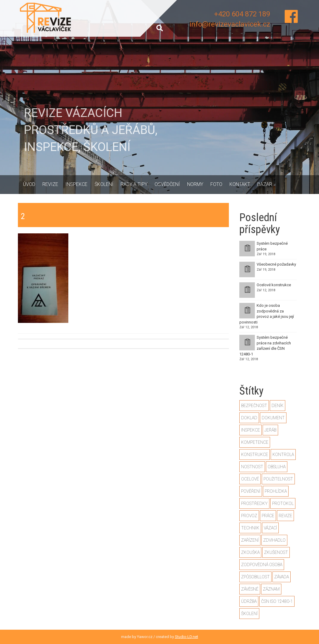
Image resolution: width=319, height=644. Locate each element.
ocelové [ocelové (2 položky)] (250, 479)
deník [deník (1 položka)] (278, 406)
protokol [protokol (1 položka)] (283, 503)
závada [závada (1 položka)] (282, 577)
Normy (195, 184)
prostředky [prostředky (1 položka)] (254, 503)
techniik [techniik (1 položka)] (250, 528)
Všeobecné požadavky (276, 264)
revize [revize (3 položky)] (285, 516)
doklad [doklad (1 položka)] (249, 418)
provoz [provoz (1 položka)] (249, 516)
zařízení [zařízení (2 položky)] (250, 540)
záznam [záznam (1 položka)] (271, 589)
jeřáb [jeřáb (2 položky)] (270, 430)
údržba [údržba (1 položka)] (249, 601)
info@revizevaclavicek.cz (230, 24)
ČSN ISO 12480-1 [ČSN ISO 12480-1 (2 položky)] (277, 601)
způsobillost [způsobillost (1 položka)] (255, 577)
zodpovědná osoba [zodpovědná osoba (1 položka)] (262, 565)
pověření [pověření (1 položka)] (251, 491)
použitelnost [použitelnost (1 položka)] (278, 479)
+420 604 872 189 (242, 14)
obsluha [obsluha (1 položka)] (277, 467)
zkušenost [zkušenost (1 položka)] (276, 552)
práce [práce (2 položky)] (268, 516)
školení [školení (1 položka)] (249, 614)
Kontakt (240, 184)
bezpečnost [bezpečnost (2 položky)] (254, 406)
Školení (104, 184)
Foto (216, 184)
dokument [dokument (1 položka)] (273, 418)
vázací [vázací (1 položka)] (270, 528)
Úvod (29, 184)
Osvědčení (167, 184)
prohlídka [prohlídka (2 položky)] (276, 491)
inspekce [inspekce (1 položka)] (251, 430)
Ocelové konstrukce (274, 285)
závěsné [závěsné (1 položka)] (250, 589)
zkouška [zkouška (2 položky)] (250, 552)
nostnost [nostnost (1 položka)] (252, 467)
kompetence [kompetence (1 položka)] (255, 442)
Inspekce (76, 184)
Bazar (265, 184)
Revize (50, 184)
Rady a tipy (134, 184)
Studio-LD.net (187, 637)
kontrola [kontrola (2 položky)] (283, 455)
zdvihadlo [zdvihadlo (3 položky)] (274, 540)
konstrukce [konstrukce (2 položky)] (255, 455)
